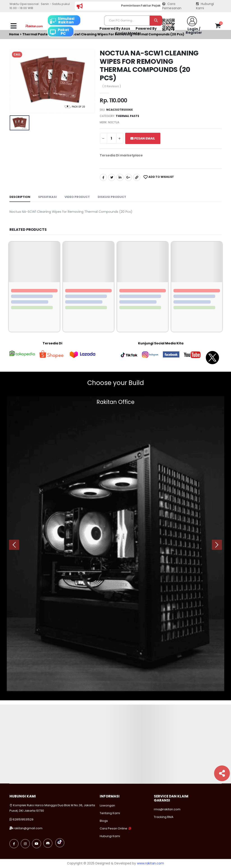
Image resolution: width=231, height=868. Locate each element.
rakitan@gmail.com (28, 828)
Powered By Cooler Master (136, 31)
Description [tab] (20, 197)
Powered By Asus (115, 29)
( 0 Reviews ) (112, 86)
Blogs (104, 821)
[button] (218, 27)
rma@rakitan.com (167, 809)
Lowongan (107, 805)
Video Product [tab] (77, 197)
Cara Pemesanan (172, 6)
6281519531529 (23, 819)
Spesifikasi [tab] (47, 197)
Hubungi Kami (205, 6)
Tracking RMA (164, 817)
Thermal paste (127, 116)
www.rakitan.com (150, 863)
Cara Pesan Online (113, 828)
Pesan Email (143, 138)
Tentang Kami (110, 813)
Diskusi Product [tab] (112, 197)
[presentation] (14, 545)
